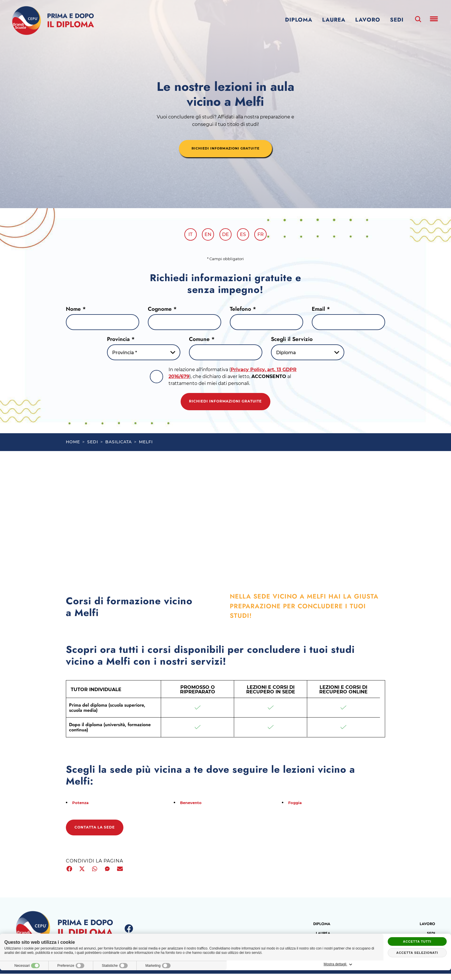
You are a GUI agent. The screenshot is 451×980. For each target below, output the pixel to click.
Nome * (76, 311)
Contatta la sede (102, 834)
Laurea (334, 20)
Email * (321, 311)
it (186, 236)
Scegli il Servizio (292, 341)
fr (265, 236)
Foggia (296, 808)
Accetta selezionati (417, 953)
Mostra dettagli (417, 964)
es (245, 236)
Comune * (202, 341)
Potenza (82, 808)
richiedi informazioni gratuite (225, 149)
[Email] (348, 324)
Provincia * (121, 341)
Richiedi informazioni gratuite (225, 405)
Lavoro (368, 20)
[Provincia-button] (144, 355)
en (206, 236)
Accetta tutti (417, 941)
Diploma (299, 20)
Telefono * (243, 311)
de (225, 236)
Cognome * (162, 311)
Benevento (193, 808)
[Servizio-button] (308, 355)
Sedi (397, 20)
